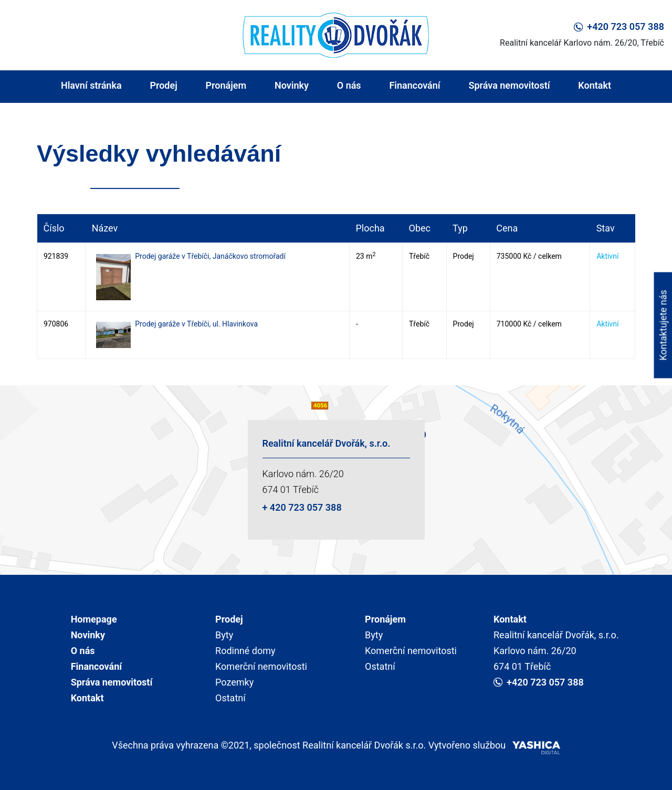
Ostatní (230, 698)
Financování (414, 85)
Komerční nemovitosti (261, 666)
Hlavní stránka (91, 85)
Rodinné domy (245, 651)
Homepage (94, 619)
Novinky (292, 85)
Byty (224, 635)
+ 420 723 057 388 (302, 507)
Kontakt (595, 85)
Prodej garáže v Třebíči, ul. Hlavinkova (196, 324)
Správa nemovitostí (509, 85)
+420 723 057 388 (619, 27)
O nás (349, 85)
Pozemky (234, 682)
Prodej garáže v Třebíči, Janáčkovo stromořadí (210, 256)
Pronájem (226, 85)
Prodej (163, 85)
